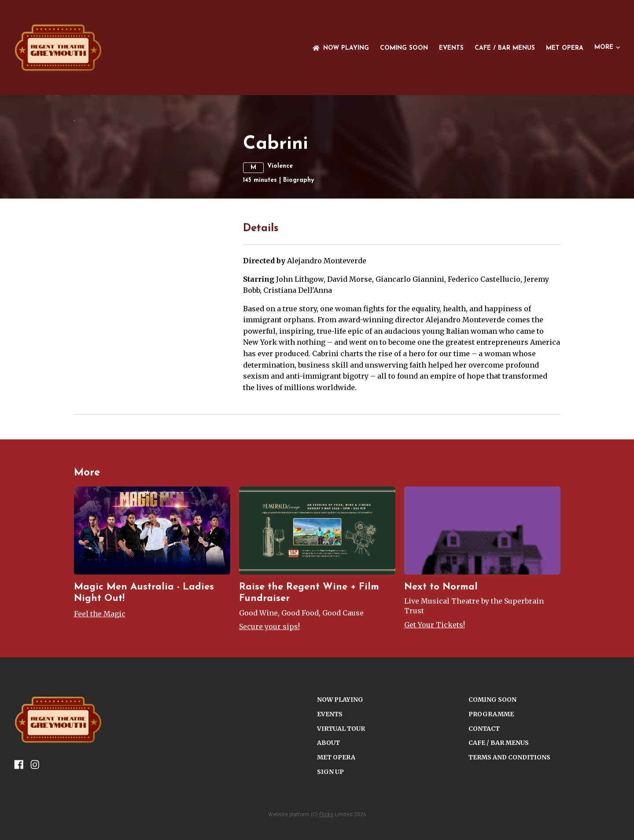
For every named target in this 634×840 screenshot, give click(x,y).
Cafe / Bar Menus (505, 48)
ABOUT (328, 832)
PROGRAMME (491, 803)
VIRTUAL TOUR (341, 818)
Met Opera (565, 48)
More (607, 47)
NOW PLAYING (341, 48)
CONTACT (484, 818)
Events (451, 48)
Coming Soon (404, 48)
